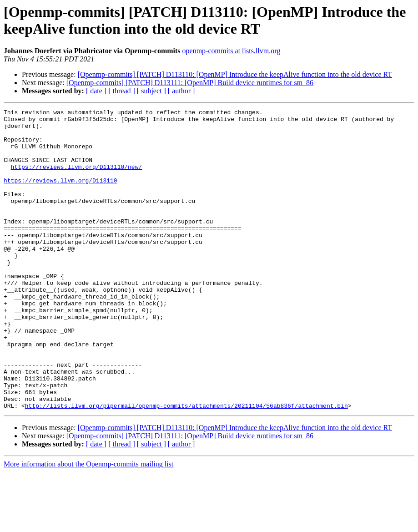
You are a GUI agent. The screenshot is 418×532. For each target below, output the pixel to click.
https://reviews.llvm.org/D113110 (60, 195)
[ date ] (96, 91)
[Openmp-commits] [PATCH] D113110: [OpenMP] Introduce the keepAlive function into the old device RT (235, 74)
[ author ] (181, 91)
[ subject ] (151, 91)
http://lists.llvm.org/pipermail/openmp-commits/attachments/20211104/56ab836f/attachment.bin (186, 466)
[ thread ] (122, 91)
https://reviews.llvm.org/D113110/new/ (77, 179)
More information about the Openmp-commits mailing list (88, 524)
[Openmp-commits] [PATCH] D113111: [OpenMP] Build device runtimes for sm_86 (190, 83)
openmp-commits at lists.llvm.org (232, 51)
